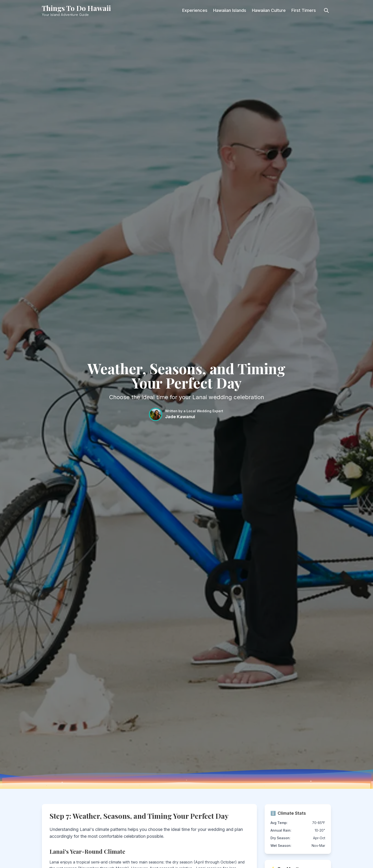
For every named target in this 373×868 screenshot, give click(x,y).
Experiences (195, 10)
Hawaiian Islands (230, 10)
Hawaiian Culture (269, 10)
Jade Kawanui (180, 417)
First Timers (304, 10)
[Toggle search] (326, 10)
